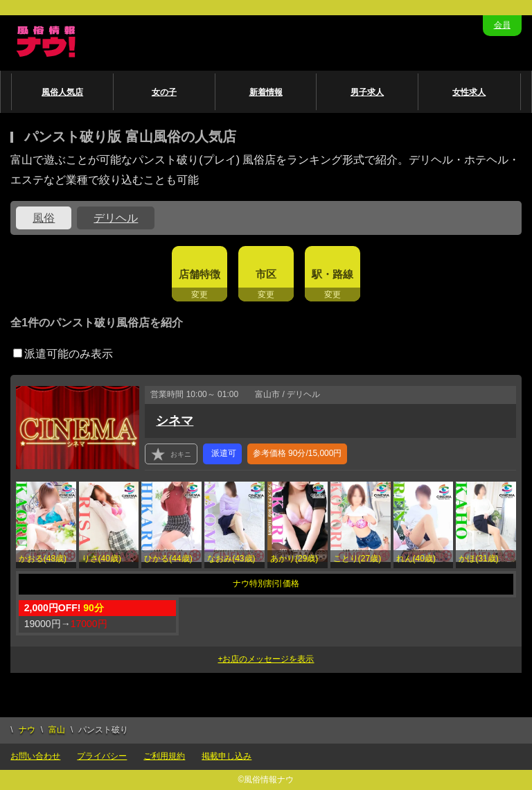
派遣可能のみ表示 (63, 354)
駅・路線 (332, 274)
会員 (502, 25)
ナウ (27, 730)
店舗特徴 (199, 274)
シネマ (175, 421)
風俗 (44, 218)
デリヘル (116, 218)
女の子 (164, 92)
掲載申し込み (227, 756)
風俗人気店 (62, 92)
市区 (266, 274)
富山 (57, 730)
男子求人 (367, 92)
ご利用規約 (164, 756)
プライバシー (102, 756)
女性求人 (469, 92)
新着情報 (266, 92)
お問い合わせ (35, 756)
